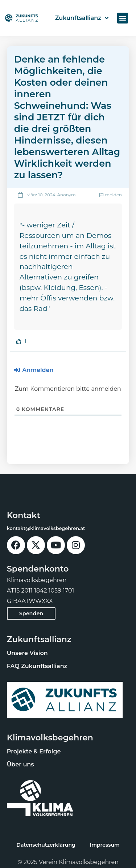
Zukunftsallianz (82, 18)
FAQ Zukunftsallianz (37, 666)
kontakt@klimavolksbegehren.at (46, 528)
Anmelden (34, 370)
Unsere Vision (27, 653)
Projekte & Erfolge (34, 751)
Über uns (20, 764)
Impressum (105, 845)
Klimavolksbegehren (50, 737)
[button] (123, 18)
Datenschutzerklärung (46, 845)
